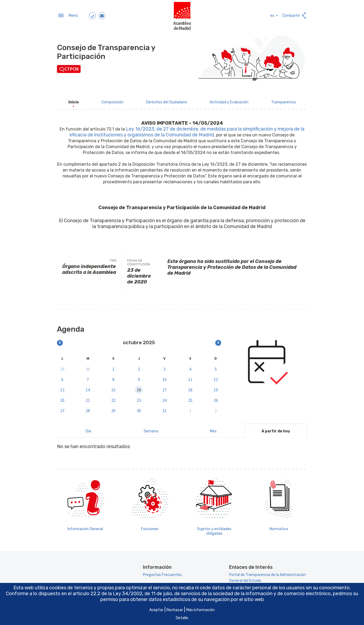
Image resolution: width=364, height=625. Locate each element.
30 (88, 367)
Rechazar (175, 610)
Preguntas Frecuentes (162, 573)
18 (190, 388)
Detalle (182, 618)
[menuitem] (74, 101)
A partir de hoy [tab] (276, 430)
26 (216, 399)
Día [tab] (88, 430)
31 (164, 409)
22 (113, 399)
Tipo (113, 259)
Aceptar (156, 610)
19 (216, 388)
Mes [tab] (213, 430)
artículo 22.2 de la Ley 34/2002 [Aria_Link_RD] (107, 594)
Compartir (295, 15)
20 (62, 399)
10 (164, 378)
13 (62, 388)
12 (216, 378)
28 (88, 409)
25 (190, 399)
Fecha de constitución (138, 261)
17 (164, 388)
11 (190, 378)
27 (62, 409)
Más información (200, 610)
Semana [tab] (151, 430)
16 (139, 388)
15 (113, 388)
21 (88, 399)
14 (88, 388)
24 (164, 399)
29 (62, 367)
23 (139, 399)
